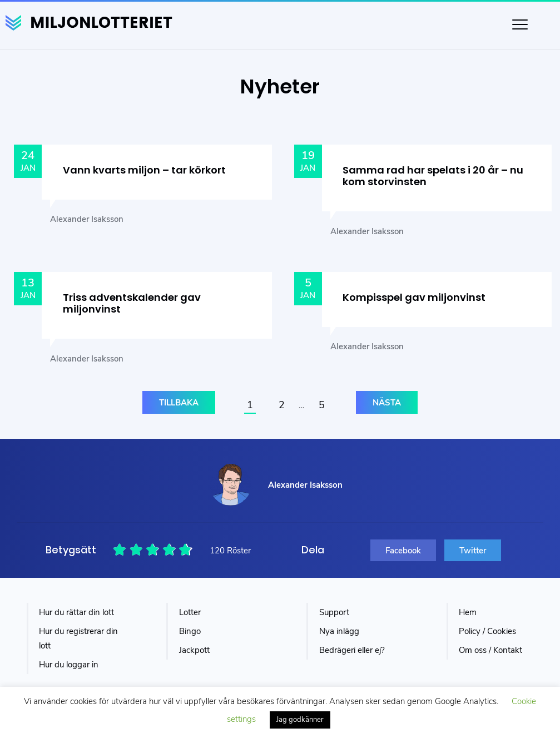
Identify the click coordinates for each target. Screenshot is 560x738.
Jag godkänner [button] (300, 720)
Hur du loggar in (69, 665)
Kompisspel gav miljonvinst (414, 297)
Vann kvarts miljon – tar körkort (144, 170)
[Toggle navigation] (520, 24)
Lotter (190, 612)
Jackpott (194, 650)
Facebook (403, 551)
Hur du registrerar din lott (78, 638)
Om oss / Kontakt (490, 650)
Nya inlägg (339, 631)
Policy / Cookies (487, 631)
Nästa (387, 403)
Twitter (473, 551)
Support (334, 612)
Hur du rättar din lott (76, 612)
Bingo (190, 631)
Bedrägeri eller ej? (352, 650)
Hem (468, 612)
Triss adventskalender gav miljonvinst (132, 303)
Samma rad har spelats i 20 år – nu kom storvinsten (433, 176)
